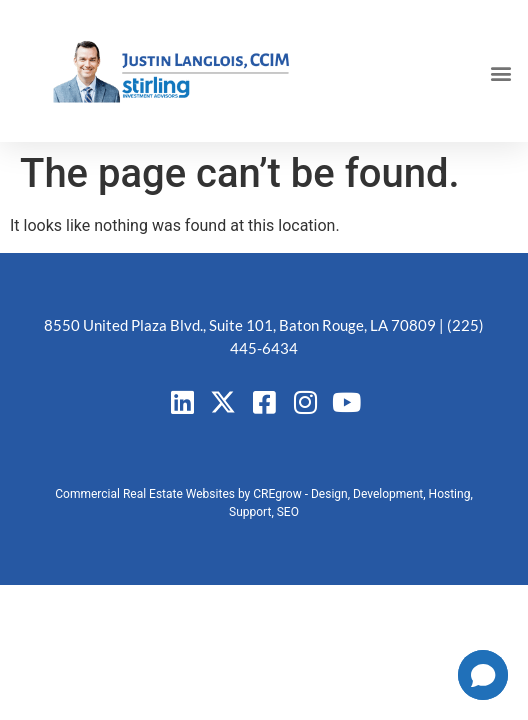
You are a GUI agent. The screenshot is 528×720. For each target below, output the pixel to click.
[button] (501, 72)
